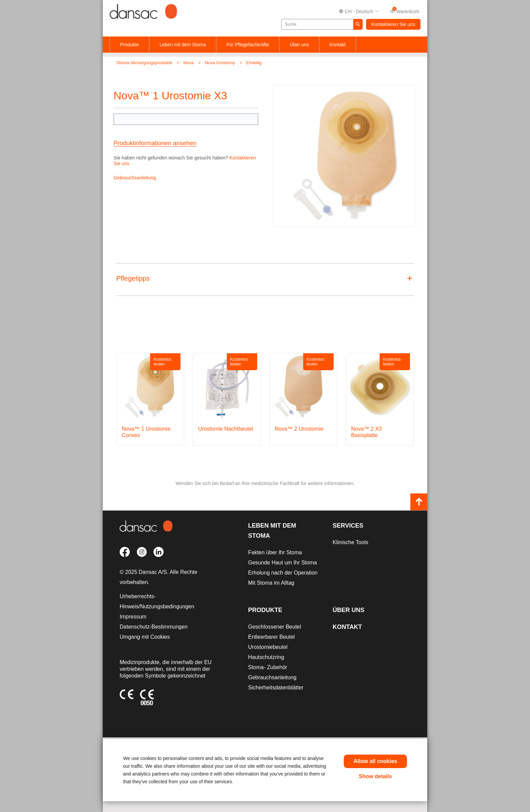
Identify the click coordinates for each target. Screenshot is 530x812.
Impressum (133, 617)
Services (348, 526)
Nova (188, 63)
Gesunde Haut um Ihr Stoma (283, 563)
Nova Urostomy (220, 63)
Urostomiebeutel (268, 647)
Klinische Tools (351, 542)
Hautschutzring (266, 657)
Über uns (299, 45)
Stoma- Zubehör (268, 667)
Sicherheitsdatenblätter (276, 688)
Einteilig (254, 63)
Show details (376, 776)
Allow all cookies (375, 761)
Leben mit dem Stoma (183, 45)
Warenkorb (405, 11)
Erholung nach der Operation (283, 573)
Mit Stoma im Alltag (271, 583)
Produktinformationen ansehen (155, 143)
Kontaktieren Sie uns (393, 24)
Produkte (129, 45)
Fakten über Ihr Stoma (275, 552)
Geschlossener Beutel (275, 627)
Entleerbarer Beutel (271, 637)
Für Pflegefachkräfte (248, 45)
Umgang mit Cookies (145, 637)
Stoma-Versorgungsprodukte (144, 63)
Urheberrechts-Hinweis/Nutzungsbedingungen (157, 601)
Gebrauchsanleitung (135, 178)
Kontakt (338, 45)
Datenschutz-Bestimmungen (154, 627)
